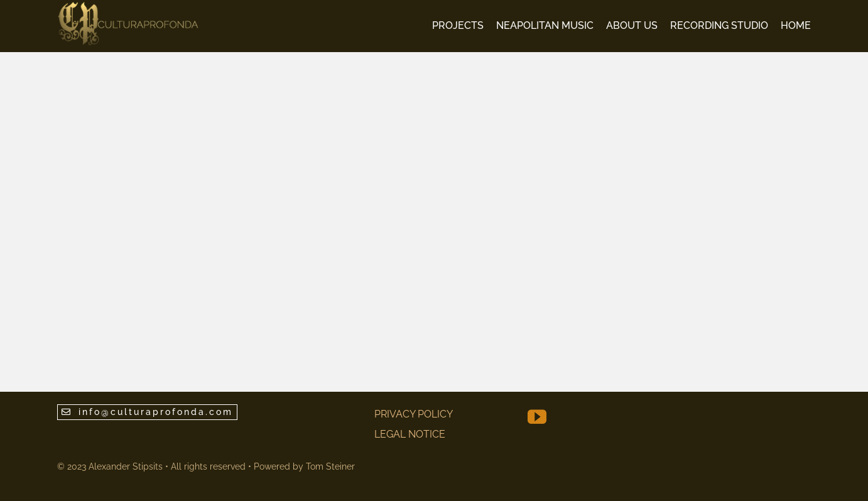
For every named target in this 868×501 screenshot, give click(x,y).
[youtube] (537, 417)
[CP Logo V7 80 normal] (128, 6)
